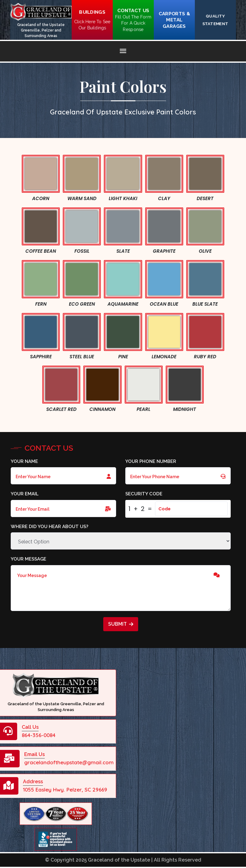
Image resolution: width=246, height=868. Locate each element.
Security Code (144, 494)
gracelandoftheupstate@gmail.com (69, 762)
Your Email (25, 494)
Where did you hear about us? (49, 527)
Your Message (28, 559)
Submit (121, 624)
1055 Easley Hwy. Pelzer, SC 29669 (65, 790)
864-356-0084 (39, 735)
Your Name (24, 461)
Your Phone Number (151, 461)
